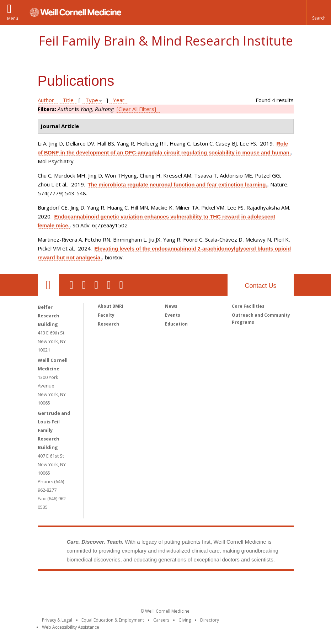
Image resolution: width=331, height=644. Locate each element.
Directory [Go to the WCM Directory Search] (210, 620)
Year (119, 100)
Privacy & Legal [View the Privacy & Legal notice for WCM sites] (57, 620)
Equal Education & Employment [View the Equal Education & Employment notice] (113, 620)
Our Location (48, 285)
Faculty (106, 315)
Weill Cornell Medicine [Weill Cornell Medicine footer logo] (113, 585)
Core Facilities (248, 306)
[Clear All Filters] (136, 109)
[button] (319, 12)
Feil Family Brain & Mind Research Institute (166, 41)
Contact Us (260, 286)
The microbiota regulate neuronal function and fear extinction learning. (178, 184)
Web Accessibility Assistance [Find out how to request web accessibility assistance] (71, 627)
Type (92, 100)
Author (46, 100)
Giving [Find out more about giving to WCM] (185, 620)
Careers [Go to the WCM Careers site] (161, 620)
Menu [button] (13, 18)
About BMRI (111, 306)
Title (68, 100)
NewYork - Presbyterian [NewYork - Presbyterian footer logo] (225, 585)
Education (176, 324)
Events (173, 315)
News (171, 306)
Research (108, 324)
